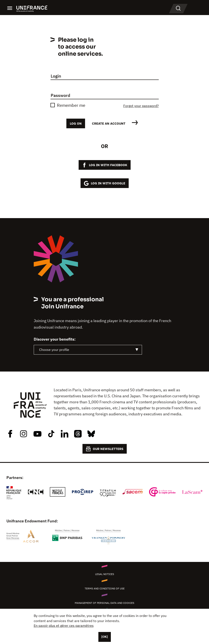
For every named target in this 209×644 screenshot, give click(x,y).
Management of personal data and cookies (104, 603)
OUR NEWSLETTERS (105, 449)
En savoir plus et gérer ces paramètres (64, 626)
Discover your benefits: (55, 339)
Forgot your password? (141, 106)
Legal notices (105, 574)
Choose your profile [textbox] (54, 350)
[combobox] (88, 350)
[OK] (105, 637)
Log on (76, 123)
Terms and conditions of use (105, 588)
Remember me (71, 105)
